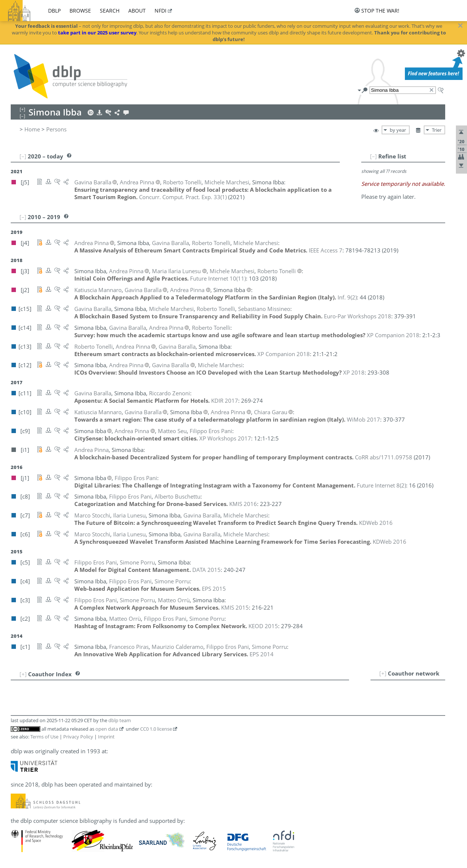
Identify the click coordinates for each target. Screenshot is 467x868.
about (137, 11)
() (183, 197)
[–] (373, 156)
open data (107, 729)
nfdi (160, 11)
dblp (54, 11)
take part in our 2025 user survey (97, 33)
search (110, 11)
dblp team (120, 720)
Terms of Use (44, 737)
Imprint (106, 737)
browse (80, 11)
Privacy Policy (78, 737)
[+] (383, 673)
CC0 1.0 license (156, 729)
